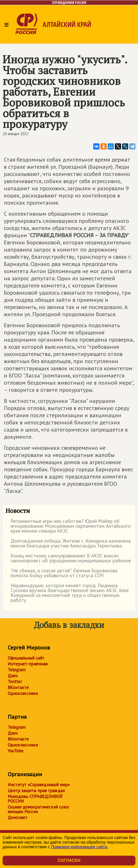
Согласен (69, 860)
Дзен (13, 676)
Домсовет (18, 817)
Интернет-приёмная (28, 664)
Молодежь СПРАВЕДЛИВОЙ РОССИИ (35, 799)
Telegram (17, 670)
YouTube (16, 751)
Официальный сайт (26, 658)
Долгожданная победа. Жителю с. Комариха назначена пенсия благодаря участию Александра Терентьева (68, 544)
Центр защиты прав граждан (36, 791)
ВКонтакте (18, 687)
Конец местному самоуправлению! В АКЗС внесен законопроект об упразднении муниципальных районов (68, 558)
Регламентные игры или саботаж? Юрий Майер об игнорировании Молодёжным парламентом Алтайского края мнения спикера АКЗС (68, 526)
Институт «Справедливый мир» (39, 785)
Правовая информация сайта (79, 847)
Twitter (15, 682)
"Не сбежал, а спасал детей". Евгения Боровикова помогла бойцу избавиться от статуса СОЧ (61, 573)
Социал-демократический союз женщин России (38, 809)
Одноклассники (23, 693)
